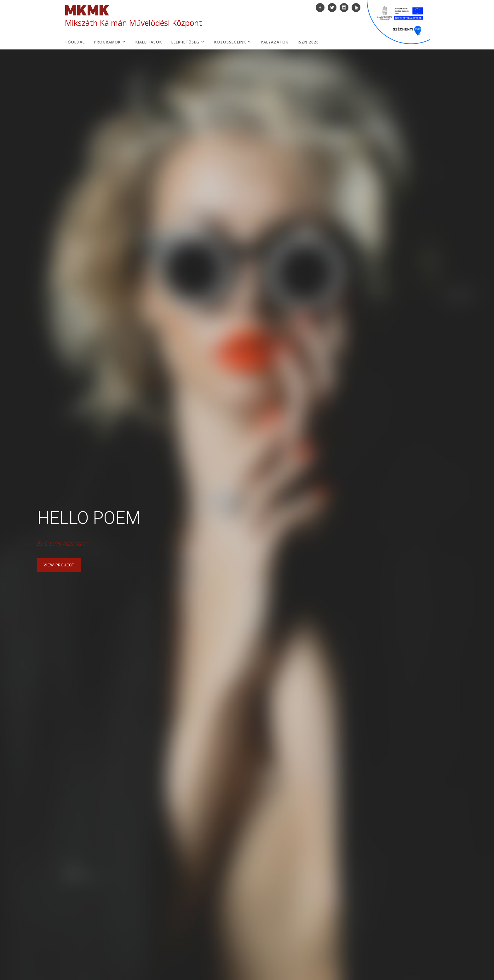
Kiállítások (149, 42)
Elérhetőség (188, 42)
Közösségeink (233, 42)
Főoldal (75, 42)
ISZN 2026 (308, 42)
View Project (59, 565)
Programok (110, 42)
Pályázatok (275, 42)
